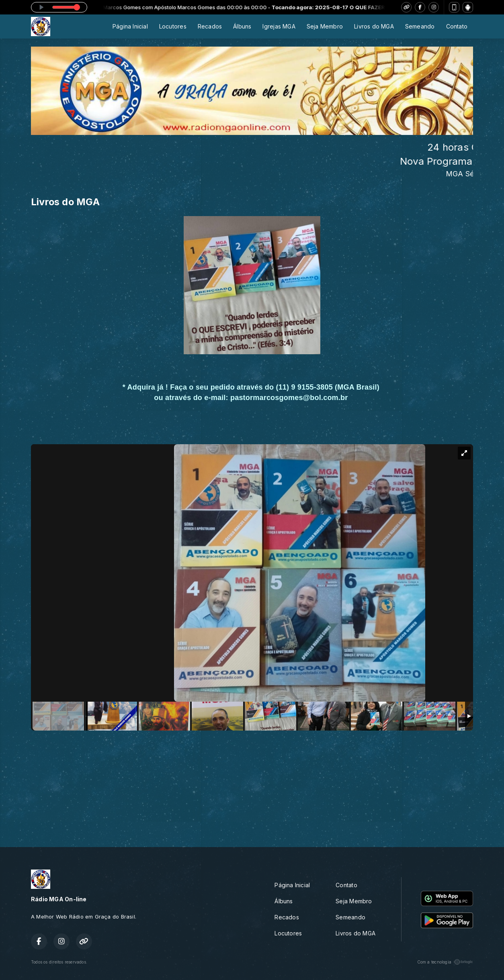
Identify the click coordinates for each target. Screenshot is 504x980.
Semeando (420, 26)
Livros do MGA (374, 26)
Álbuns (242, 26)
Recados (210, 26)
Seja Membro (325, 26)
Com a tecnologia (445, 962)
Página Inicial (130, 26)
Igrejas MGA (279, 26)
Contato (457, 26)
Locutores (173, 26)
